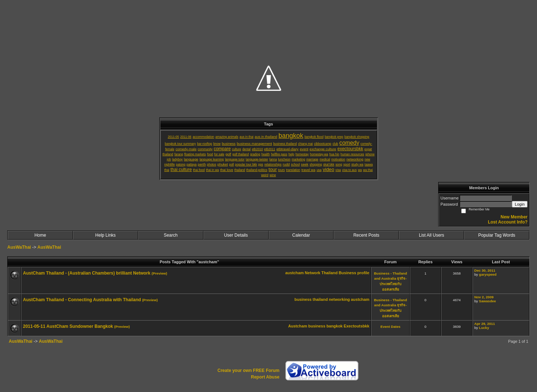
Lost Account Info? (508, 222)
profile (363, 273)
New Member (514, 217)
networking (339, 299)
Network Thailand (321, 273)
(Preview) (159, 273)
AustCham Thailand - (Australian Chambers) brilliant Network (87, 273)
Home (40, 235)
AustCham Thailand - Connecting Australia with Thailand (82, 300)
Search (171, 235)
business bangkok (326, 326)
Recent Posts (366, 235)
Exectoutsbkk (357, 326)
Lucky (484, 328)
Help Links (105, 235)
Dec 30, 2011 (485, 270)
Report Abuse (265, 377)
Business (347, 273)
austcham (295, 273)
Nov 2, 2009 (484, 297)
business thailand (311, 299)
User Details (236, 235)
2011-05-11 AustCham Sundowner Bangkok (68, 326)
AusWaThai (19, 247)
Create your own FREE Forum (248, 370)
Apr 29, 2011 (485, 324)
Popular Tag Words (497, 235)
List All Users (431, 235)
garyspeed (488, 274)
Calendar (301, 235)
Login (520, 204)
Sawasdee (487, 301)
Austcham (297, 326)
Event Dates (391, 327)
